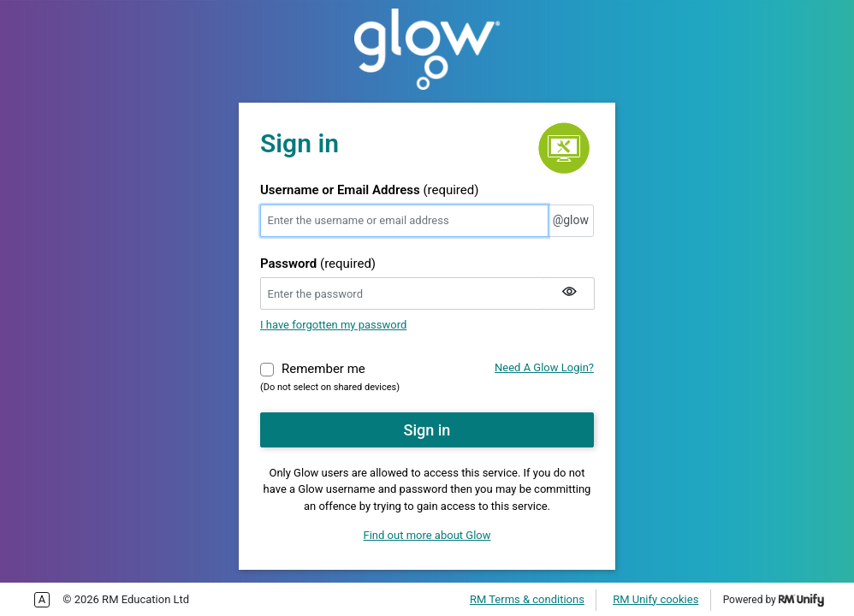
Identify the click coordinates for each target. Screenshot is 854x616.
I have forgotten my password (333, 325)
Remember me (323, 368)
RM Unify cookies (655, 599)
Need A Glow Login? (544, 367)
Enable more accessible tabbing (42, 600)
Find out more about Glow (427, 535)
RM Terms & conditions (527, 599)
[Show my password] (569, 293)
